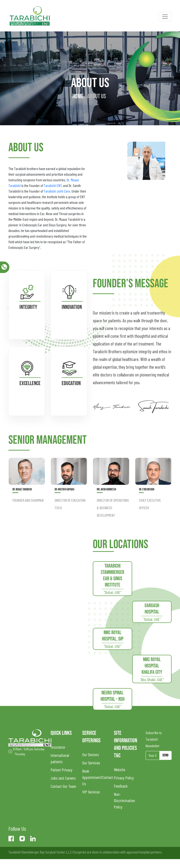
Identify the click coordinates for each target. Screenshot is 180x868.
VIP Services (91, 792)
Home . (79, 96)
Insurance (58, 747)
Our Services (91, 763)
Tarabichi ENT (53, 185)
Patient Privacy (62, 770)
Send (165, 755)
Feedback (121, 786)
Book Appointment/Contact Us (98, 777)
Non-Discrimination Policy (124, 800)
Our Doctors (91, 754)
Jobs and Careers (63, 778)
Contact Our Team (63, 786)
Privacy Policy (124, 778)
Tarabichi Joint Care (57, 191)
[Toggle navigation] (165, 17)
